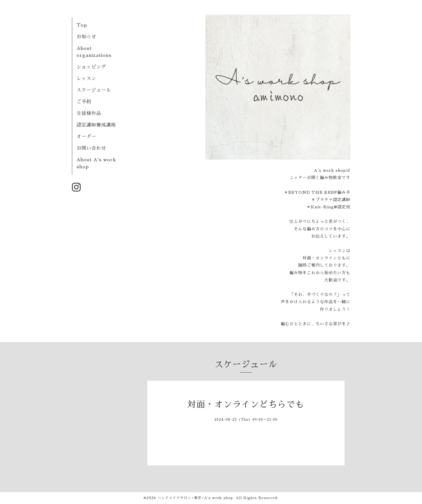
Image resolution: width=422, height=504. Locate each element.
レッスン (86, 79)
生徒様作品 (89, 113)
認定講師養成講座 (96, 125)
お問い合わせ (91, 148)
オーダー (86, 137)
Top (82, 25)
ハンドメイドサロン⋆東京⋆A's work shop (195, 498)
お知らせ (86, 37)
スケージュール (94, 90)
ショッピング (91, 67)
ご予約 (84, 102)
